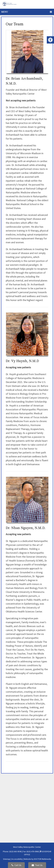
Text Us (37, 865)
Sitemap (7, 859)
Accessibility (17, 859)
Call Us (16, 865)
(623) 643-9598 (16, 851)
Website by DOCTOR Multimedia (37, 859)
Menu (5, 12)
